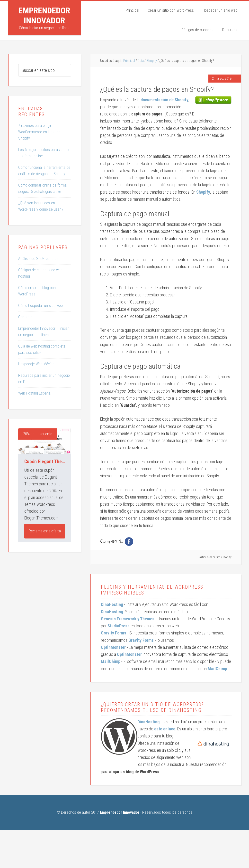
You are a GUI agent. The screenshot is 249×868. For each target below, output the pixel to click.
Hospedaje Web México (36, 364)
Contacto (25, 317)
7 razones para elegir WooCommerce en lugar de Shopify (39, 132)
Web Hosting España (34, 393)
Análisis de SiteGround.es (38, 259)
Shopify (227, 557)
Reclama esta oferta (45, 531)
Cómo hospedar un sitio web (40, 306)
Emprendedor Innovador (44, 15)
